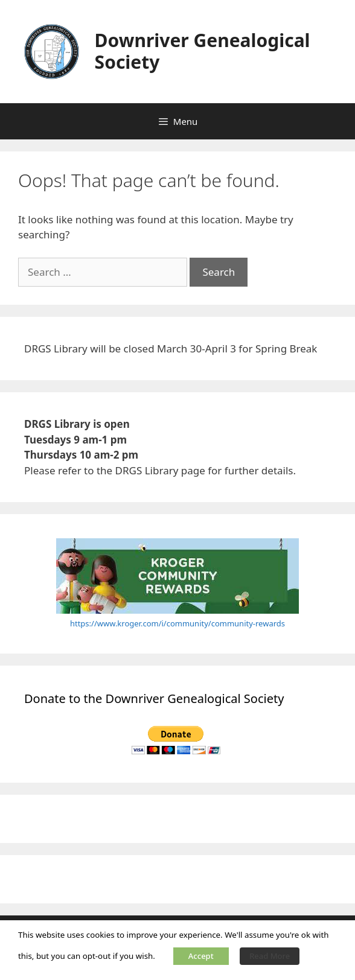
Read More (270, 956)
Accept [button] (201, 956)
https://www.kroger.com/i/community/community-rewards (177, 623)
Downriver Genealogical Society (203, 51)
